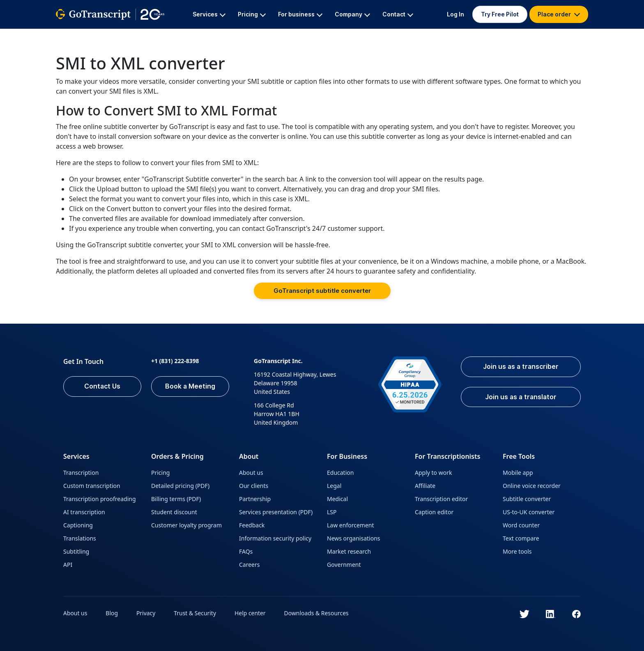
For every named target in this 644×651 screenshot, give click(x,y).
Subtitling (76, 551)
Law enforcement (350, 525)
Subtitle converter (527, 499)
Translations (80, 538)
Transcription (81, 473)
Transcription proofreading (100, 499)
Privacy (146, 613)
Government (344, 565)
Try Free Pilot (500, 14)
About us (251, 473)
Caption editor (434, 512)
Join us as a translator (520, 397)
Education (340, 473)
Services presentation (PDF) (276, 512)
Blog (112, 613)
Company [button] (352, 14)
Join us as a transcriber (520, 367)
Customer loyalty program (186, 525)
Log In (455, 14)
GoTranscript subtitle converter (322, 291)
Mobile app (518, 473)
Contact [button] (398, 14)
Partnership (255, 499)
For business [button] (300, 14)
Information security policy (275, 538)
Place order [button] (559, 14)
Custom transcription (92, 486)
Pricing (160, 473)
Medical (337, 499)
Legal (334, 486)
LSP (332, 512)
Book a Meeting (190, 386)
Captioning (78, 525)
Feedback (252, 525)
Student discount (174, 512)
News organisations (354, 538)
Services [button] (209, 14)
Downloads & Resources (317, 613)
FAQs (246, 551)
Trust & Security (195, 613)
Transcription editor (441, 499)
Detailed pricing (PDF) (180, 486)
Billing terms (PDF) (176, 499)
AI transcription (84, 512)
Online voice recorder (532, 486)
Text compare (521, 538)
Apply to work (433, 473)
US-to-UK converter (529, 512)
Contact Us (102, 386)
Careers (249, 565)
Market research (349, 551)
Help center (251, 613)
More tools (517, 551)
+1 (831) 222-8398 (175, 361)
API (68, 565)
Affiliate (425, 486)
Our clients (254, 486)
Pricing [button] (252, 14)
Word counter (521, 525)
